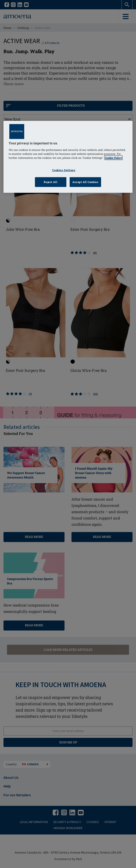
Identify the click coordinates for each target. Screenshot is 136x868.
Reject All (51, 182)
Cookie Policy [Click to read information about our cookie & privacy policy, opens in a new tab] (114, 158)
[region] (68, 157)
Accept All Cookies (85, 182)
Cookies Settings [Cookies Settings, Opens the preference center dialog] (64, 170)
